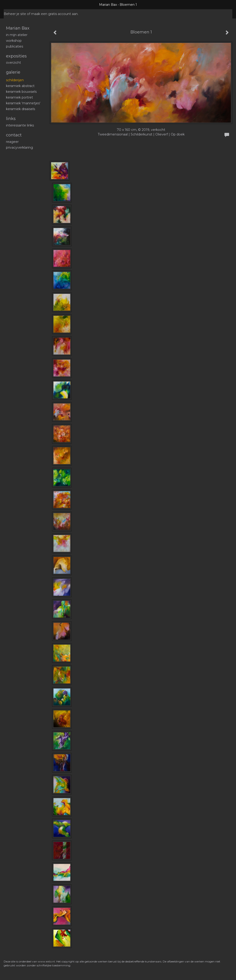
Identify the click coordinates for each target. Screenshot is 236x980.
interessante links (20, 125)
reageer (12, 142)
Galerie (13, 72)
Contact (14, 135)
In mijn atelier (17, 35)
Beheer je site (15, 14)
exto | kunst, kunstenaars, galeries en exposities (17, 5)
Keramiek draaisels (21, 109)
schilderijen (15, 80)
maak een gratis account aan (54, 14)
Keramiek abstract (20, 86)
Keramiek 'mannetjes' (23, 103)
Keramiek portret (19, 97)
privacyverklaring (19, 147)
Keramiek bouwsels (21, 92)
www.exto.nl (46, 961)
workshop (14, 41)
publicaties (15, 46)
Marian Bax (108, 5)
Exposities (16, 56)
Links (11, 119)
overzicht (13, 63)
